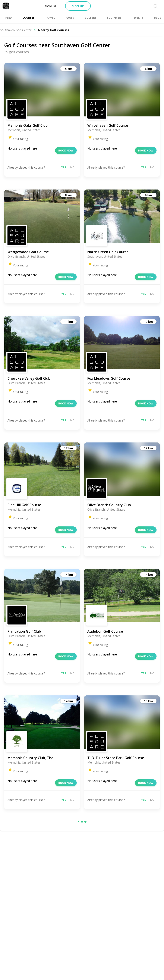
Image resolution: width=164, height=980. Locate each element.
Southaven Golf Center (18, 30)
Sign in (50, 6)
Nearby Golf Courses (54, 30)
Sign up (78, 6)
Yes (64, 167)
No (72, 167)
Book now (66, 151)
